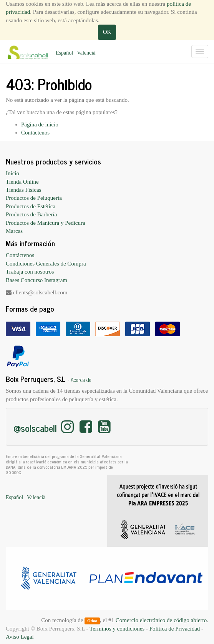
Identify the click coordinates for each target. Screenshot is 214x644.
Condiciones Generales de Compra (46, 264)
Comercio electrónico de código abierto (161, 620)
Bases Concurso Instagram (36, 280)
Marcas (14, 231)
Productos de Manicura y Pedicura (46, 223)
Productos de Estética (31, 206)
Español (64, 53)
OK (107, 32)
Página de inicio (40, 124)
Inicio (12, 173)
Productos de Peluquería (34, 198)
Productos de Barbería (31, 214)
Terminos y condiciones (117, 629)
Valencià (86, 53)
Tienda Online (22, 182)
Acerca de (81, 380)
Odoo (92, 621)
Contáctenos (35, 133)
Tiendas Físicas (23, 190)
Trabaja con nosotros (30, 272)
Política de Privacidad (175, 629)
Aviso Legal (20, 637)
